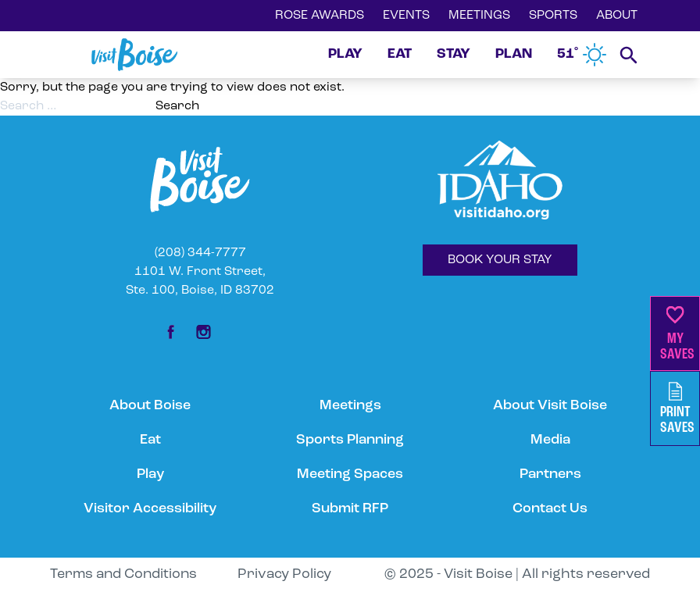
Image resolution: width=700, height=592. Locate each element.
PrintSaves (677, 409)
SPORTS (553, 16)
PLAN (514, 54)
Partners (550, 474)
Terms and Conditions (123, 574)
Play (150, 474)
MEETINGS (479, 16)
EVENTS (406, 16)
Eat (150, 440)
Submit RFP (350, 509)
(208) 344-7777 (200, 253)
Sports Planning (350, 440)
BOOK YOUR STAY (500, 260)
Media (550, 440)
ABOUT (617, 16)
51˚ (582, 55)
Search (177, 106)
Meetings (350, 406)
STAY (454, 54)
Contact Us (550, 509)
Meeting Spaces (350, 474)
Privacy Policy (284, 574)
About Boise (150, 406)
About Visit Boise (550, 406)
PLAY (345, 54)
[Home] (134, 55)
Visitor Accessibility (150, 509)
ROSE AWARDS (320, 16)
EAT (400, 54)
